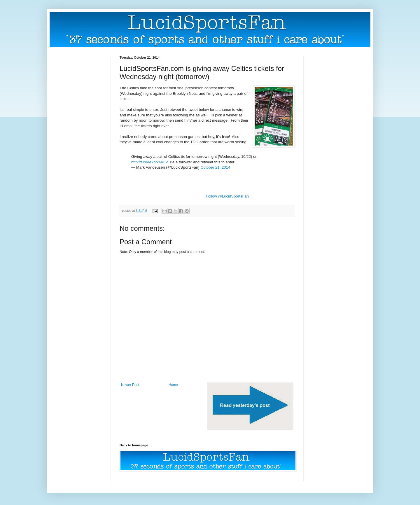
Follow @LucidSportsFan (228, 196)
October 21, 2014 (215, 167)
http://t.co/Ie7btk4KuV (149, 162)
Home (173, 385)
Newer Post (130, 385)
